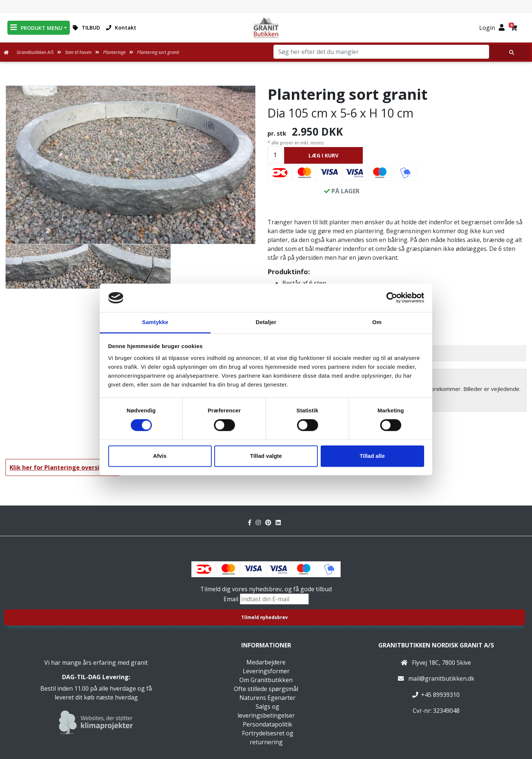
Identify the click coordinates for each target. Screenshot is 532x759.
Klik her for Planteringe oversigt (58, 467)
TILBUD (86, 28)
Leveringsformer (266, 671)
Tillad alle (372, 456)
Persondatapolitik (267, 724)
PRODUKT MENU (36, 28)
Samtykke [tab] (155, 322)
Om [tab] (377, 322)
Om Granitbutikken (266, 680)
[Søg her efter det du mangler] (510, 52)
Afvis (160, 456)
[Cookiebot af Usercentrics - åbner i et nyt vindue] (392, 298)
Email (232, 599)
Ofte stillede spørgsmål (266, 689)
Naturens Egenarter (267, 698)
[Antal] (275, 155)
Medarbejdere (266, 662)
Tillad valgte (266, 456)
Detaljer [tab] (266, 322)
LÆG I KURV (323, 155)
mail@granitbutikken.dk (441, 678)
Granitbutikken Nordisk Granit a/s (436, 645)
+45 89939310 (440, 695)
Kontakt (121, 28)
